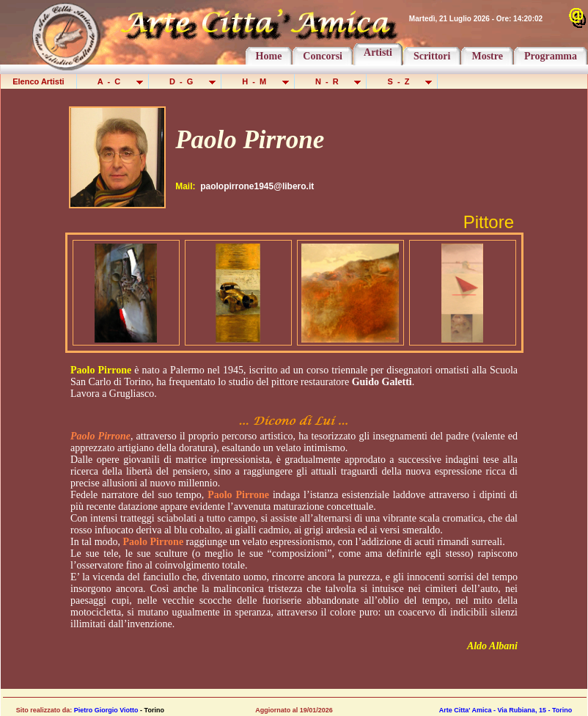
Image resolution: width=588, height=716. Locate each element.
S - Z (403, 81)
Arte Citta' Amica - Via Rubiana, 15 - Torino (506, 710)
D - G (186, 81)
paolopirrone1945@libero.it (257, 186)
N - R (332, 81)
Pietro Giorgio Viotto (106, 710)
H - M (259, 81)
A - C (114, 81)
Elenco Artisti (38, 81)
